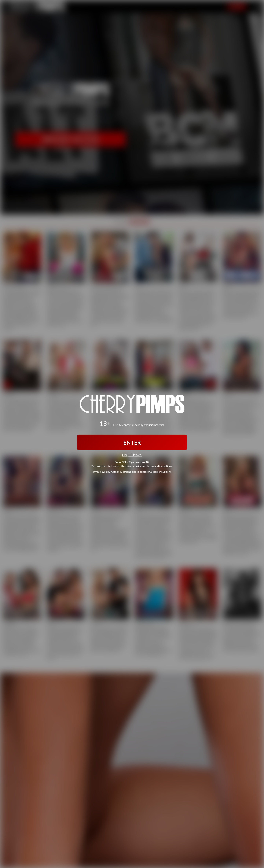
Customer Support (160, 472)
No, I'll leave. (132, 455)
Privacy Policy (134, 466)
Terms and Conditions (159, 466)
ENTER (132, 442)
